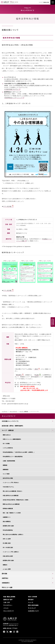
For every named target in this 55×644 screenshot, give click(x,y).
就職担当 (5, 565)
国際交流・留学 (8, 599)
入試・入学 (7, 602)
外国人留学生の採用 (8, 556)
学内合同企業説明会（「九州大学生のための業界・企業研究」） (19, 452)
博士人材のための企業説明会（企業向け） (13, 535)
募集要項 (19, 375)
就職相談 (5, 465)
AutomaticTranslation (53, 322)
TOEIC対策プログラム (8, 487)
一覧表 (36, 369)
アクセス (15, 628)
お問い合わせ (7, 628)
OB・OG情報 (6, 444)
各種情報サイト (7, 517)
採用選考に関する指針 (8, 526)
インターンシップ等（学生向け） (11, 483)
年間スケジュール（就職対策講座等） (12, 439)
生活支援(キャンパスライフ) (10, 421)
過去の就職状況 (7, 522)
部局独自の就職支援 (8, 509)
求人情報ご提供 (7, 543)
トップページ (5, 412)
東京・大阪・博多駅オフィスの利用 (12, 513)
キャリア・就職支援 (24, 412)
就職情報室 (6, 470)
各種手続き (5, 578)
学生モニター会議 (7, 587)
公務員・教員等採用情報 (9, 461)
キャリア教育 (6, 474)
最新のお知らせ (7, 435)
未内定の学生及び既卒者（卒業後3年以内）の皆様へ (16, 500)
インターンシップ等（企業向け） (11, 552)
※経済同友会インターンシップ (13, 98)
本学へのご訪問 (7, 539)
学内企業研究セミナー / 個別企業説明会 (13, 457)
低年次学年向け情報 (8, 478)
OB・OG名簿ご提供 (8, 548)
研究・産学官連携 (33, 605)
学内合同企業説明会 (8, 530)
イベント (6, 608)
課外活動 (4, 574)
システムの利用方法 (8, 448)
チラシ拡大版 (7, 206)
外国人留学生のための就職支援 (11, 496)
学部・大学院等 (33, 597)
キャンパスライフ (13, 412)
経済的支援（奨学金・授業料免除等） (13, 426)
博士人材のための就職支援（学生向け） (13, 491)
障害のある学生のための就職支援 (11, 504)
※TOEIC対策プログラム (11, 89)
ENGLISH (46, 2)
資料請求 (31, 599)
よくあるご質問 (7, 569)
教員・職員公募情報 (9, 597)
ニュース (31, 602)
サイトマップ (32, 608)
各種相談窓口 (6, 583)
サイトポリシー (8, 605)
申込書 (37, 375)
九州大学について (33, 611)
